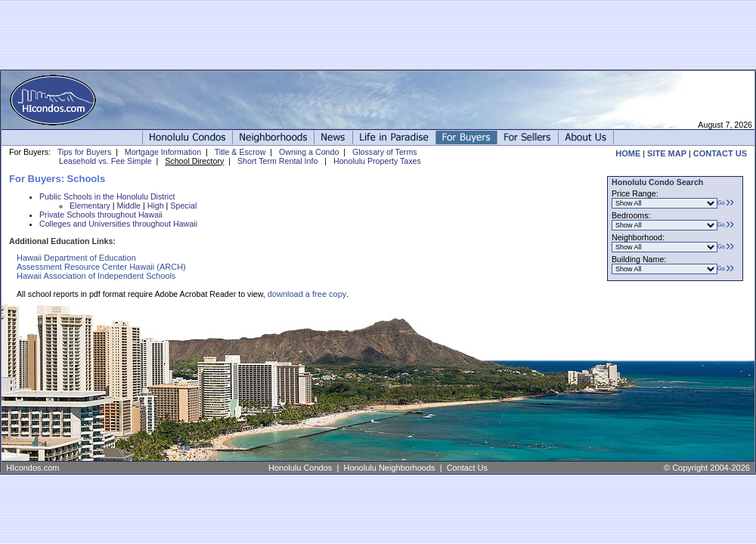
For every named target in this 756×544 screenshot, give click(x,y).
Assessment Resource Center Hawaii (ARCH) (101, 267)
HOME (628, 153)
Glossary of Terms (385, 152)
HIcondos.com (33, 468)
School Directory (194, 161)
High (156, 206)
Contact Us (467, 468)
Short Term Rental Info (277, 161)
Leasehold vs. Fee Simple (105, 161)
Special (183, 206)
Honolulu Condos (300, 468)
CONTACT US (720, 153)
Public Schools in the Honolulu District (107, 196)
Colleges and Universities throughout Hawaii (118, 224)
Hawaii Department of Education (76, 258)
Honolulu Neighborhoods (389, 468)
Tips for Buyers (84, 152)
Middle (129, 206)
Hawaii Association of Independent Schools (96, 276)
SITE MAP (667, 153)
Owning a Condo (309, 152)
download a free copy (307, 294)
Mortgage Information (163, 152)
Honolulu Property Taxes (377, 161)
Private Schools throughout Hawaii (101, 215)
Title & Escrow (240, 152)
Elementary (90, 206)
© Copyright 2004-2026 (707, 468)
